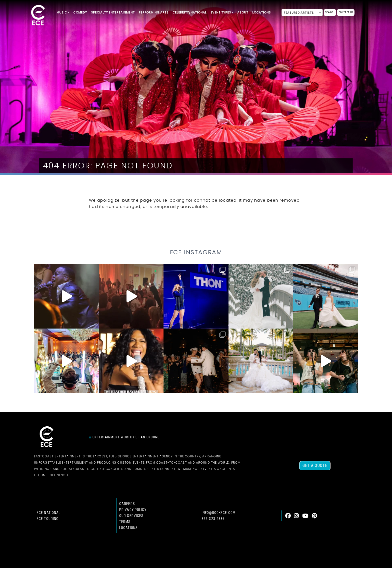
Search (330, 12)
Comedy (80, 12)
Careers (127, 504)
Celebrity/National (189, 12)
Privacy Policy (133, 510)
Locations (261, 12)
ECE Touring (48, 519)
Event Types (221, 12)
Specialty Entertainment (113, 12)
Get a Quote (315, 466)
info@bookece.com (219, 513)
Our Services (131, 516)
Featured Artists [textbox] (299, 13)
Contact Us (346, 12)
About (243, 12)
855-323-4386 (213, 519)
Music (62, 12)
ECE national (49, 513)
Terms (125, 522)
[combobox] (302, 13)
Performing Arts (154, 12)
